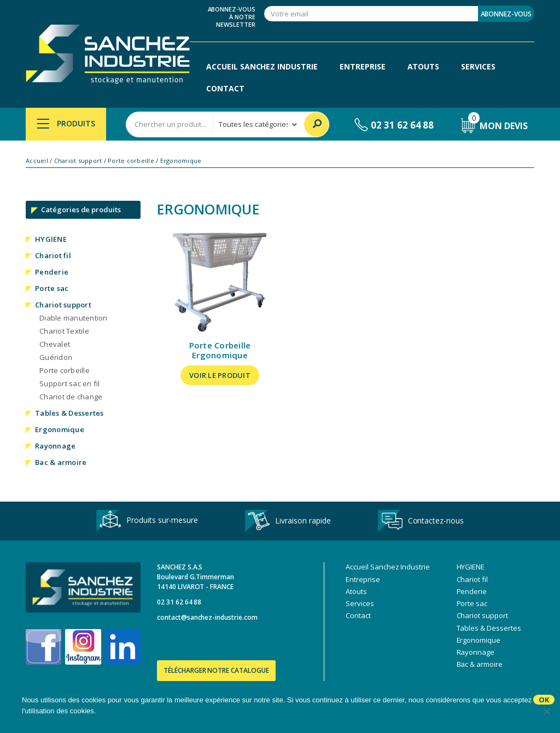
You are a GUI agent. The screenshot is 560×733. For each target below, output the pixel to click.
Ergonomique (60, 429)
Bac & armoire (61, 462)
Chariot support (78, 161)
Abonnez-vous (506, 14)
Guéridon (56, 357)
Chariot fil (53, 255)
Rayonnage (55, 446)
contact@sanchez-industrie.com (207, 617)
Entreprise (363, 66)
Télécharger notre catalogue (216, 670)
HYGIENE (51, 239)
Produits (66, 123)
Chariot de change (71, 397)
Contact (225, 88)
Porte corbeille (131, 161)
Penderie (52, 272)
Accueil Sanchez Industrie (262, 66)
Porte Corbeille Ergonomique (220, 350)
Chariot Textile (64, 331)
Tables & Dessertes (69, 413)
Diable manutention (74, 318)
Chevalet (55, 344)
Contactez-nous (421, 521)
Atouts (424, 66)
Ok (544, 700)
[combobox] (170, 124)
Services (478, 66)
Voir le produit (220, 375)
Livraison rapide (288, 521)
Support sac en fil (70, 383)
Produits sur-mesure (147, 521)
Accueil (37, 161)
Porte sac (52, 288)
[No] (546, 711)
